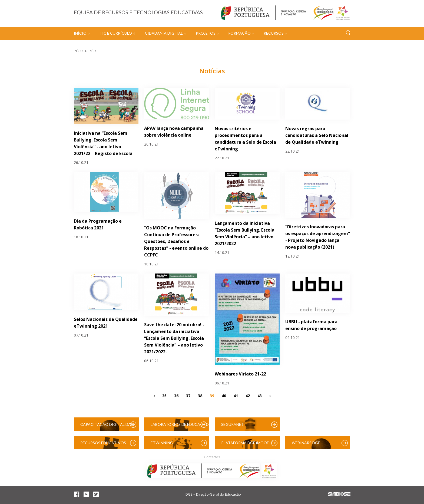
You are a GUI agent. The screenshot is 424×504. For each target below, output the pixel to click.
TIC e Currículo (116, 33)
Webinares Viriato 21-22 (240, 374)
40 (224, 395)
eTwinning (162, 443)
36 (176, 395)
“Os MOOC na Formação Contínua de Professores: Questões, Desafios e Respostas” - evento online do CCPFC (176, 241)
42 (248, 395)
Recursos (274, 33)
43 (260, 395)
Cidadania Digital (164, 33)
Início (80, 33)
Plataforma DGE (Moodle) (248, 443)
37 (188, 395)
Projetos (206, 33)
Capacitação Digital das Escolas (107, 426)
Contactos (212, 457)
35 (164, 395)
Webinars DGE (306, 443)
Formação (240, 33)
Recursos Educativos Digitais (103, 445)
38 (200, 395)
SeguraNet (233, 424)
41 (236, 395)
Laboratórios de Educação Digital (180, 426)
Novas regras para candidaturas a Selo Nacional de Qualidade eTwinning (317, 135)
